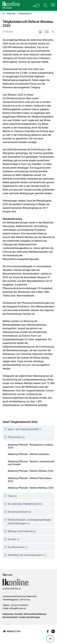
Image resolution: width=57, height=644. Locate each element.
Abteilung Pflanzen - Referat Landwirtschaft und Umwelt (31, 463)
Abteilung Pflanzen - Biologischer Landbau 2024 (30, 446)
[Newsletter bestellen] (11, 631)
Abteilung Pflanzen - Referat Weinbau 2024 (31, 488)
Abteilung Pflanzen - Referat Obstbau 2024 (31, 471)
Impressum (8, 614)
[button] (53, 5)
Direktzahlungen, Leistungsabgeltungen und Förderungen (29, 522)
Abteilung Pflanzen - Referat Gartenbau (29, 454)
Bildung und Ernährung (22, 531)
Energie (14, 539)
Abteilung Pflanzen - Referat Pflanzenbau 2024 (30, 480)
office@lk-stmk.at (18, 608)
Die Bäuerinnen (18, 547)
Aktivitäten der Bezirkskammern (27, 555)
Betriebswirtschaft (19, 512)
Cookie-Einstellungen (30, 617)
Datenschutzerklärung (35, 614)
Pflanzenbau (16, 437)
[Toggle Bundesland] (36, 5)
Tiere (12, 496)
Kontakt (19, 614)
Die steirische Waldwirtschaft (25, 504)
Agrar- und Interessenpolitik (25, 429)
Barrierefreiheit (10, 617)
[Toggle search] (45, 5)
